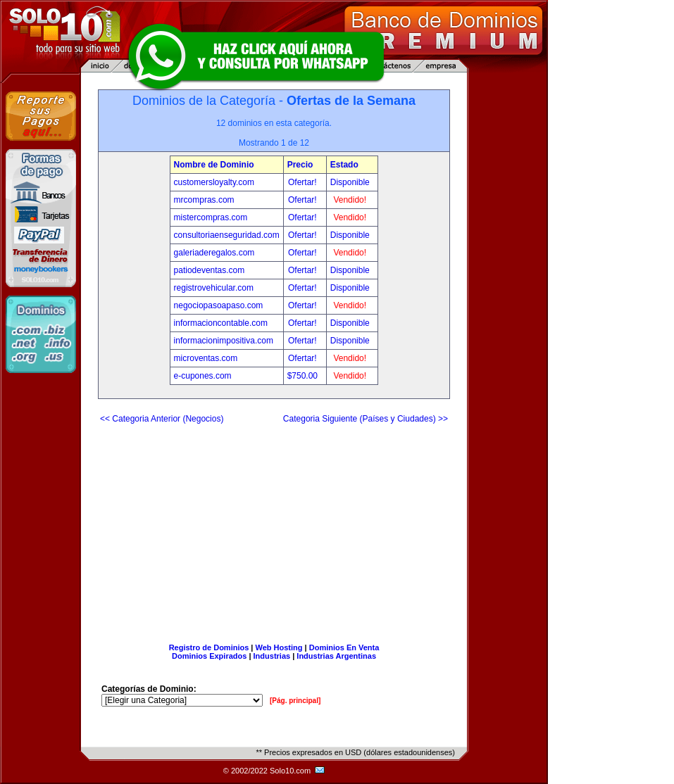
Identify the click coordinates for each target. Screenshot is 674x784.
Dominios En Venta (344, 647)
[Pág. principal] (295, 701)
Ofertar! (304, 182)
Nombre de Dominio (214, 165)
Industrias (272, 656)
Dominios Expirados (209, 656)
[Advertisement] (274, 528)
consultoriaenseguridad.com (227, 235)
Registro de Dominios (209, 647)
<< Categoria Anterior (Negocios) (162, 419)
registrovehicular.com (214, 288)
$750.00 (304, 376)
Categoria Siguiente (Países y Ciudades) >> (366, 419)
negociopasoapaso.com (219, 305)
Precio (300, 165)
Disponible (350, 182)
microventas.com (206, 358)
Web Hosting (279, 647)
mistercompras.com (211, 217)
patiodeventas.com (210, 270)
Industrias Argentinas (336, 656)
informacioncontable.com (221, 323)
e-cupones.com (203, 376)
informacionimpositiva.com (224, 341)
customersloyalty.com (214, 182)
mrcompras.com (204, 200)
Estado (344, 165)
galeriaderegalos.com (214, 253)
